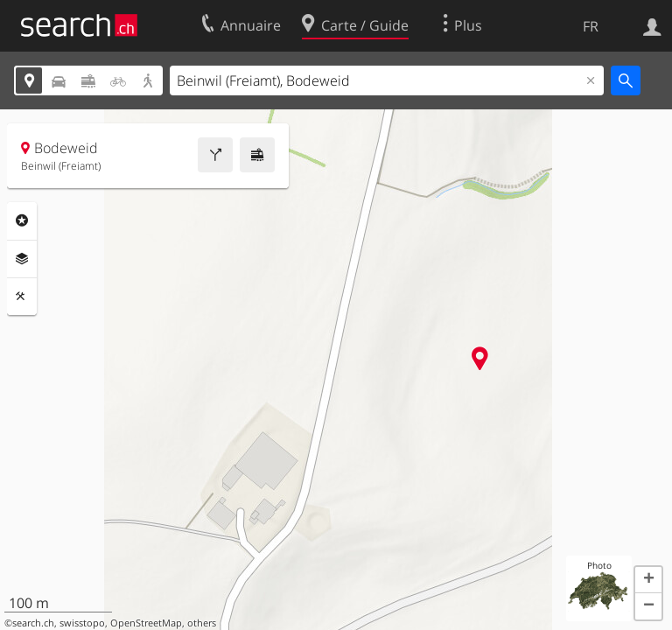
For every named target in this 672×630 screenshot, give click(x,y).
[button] (648, 580)
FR (591, 26)
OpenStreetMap (146, 623)
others (202, 623)
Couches (22, 259)
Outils (22, 297)
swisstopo (82, 623)
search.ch (33, 623)
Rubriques (22, 220)
